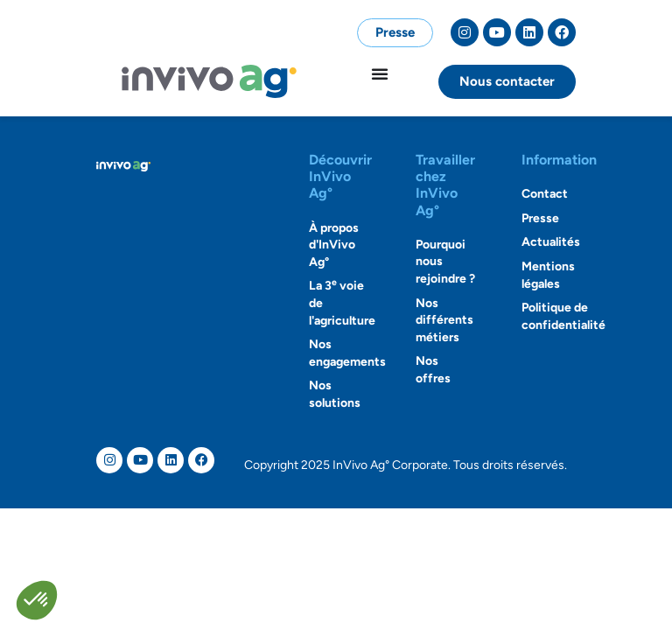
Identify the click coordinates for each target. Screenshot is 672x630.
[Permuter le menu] (380, 73)
